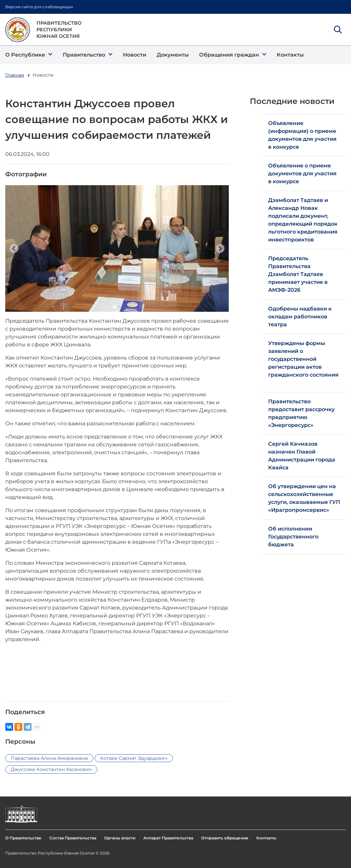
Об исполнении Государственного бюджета (293, 537)
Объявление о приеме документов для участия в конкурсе (302, 174)
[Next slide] (220, 248)
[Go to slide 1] (115, 307)
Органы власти (120, 838)
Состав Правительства (73, 838)
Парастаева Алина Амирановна (49, 758)
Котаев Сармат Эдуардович (134, 758)
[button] (29, 55)
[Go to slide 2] (119, 307)
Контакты (266, 838)
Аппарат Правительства (168, 838)
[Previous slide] (14, 248)
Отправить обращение (225, 838)
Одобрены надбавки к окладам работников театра (300, 317)
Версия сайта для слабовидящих (39, 7)
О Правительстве (23, 838)
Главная (15, 75)
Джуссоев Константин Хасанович (51, 769)
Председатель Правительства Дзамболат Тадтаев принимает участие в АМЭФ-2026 (298, 274)
